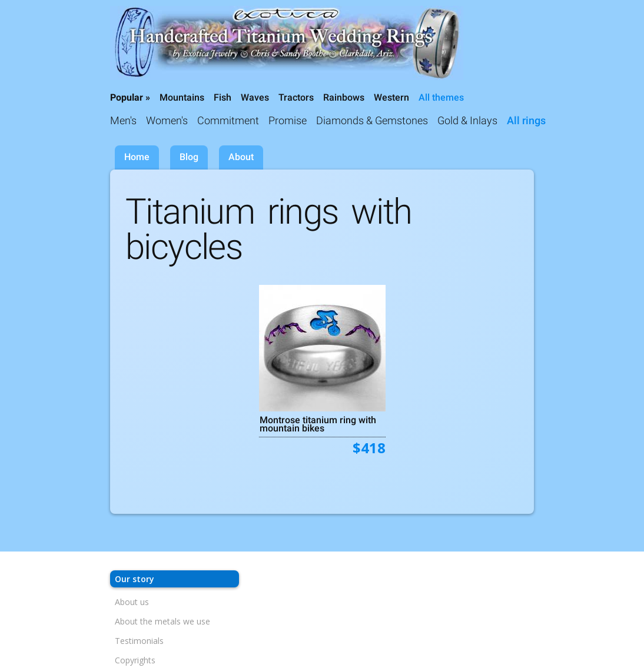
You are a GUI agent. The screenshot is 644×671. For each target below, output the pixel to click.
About (241, 157)
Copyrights (135, 660)
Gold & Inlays (467, 120)
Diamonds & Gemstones (372, 120)
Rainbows (344, 97)
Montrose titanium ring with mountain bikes (318, 424)
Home (137, 157)
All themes (441, 97)
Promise (288, 120)
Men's (123, 120)
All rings (526, 120)
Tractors (296, 97)
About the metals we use (162, 621)
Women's (167, 120)
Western (391, 97)
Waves (255, 97)
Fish (223, 97)
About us (132, 602)
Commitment (228, 120)
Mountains (182, 97)
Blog (189, 157)
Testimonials (139, 641)
